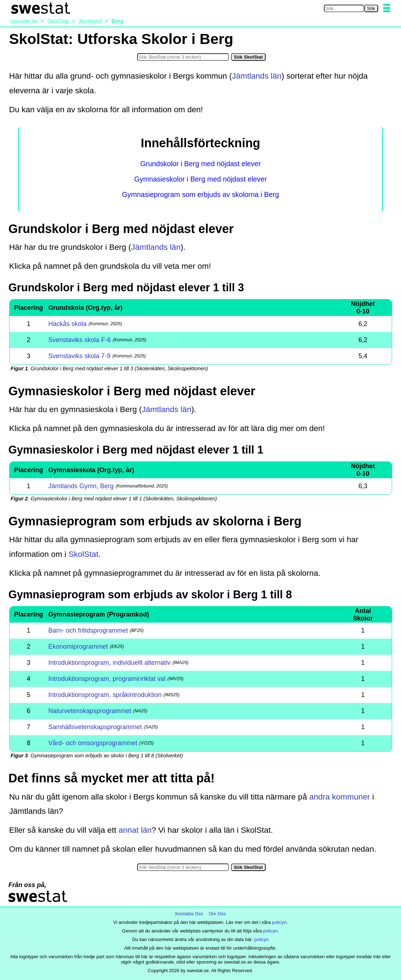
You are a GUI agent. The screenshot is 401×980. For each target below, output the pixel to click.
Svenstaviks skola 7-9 (79, 356)
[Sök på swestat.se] (344, 8)
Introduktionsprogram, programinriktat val (107, 679)
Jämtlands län (257, 76)
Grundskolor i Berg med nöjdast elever (201, 164)
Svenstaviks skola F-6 (79, 340)
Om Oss (217, 914)
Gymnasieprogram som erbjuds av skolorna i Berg (201, 194)
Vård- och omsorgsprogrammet (93, 743)
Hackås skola (67, 324)
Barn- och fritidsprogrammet (88, 630)
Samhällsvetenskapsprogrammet (95, 727)
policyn (279, 922)
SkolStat (84, 554)
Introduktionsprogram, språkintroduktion (105, 695)
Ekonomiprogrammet (78, 647)
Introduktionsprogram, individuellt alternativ (109, 663)
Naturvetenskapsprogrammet (90, 711)
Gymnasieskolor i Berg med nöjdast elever (201, 179)
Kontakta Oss (189, 914)
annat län (135, 830)
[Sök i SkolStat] (183, 57)
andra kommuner (340, 797)
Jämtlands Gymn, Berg (81, 486)
